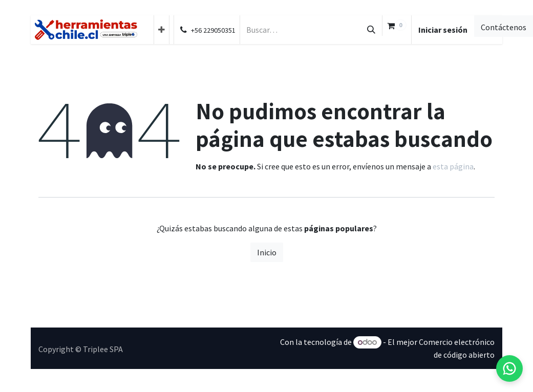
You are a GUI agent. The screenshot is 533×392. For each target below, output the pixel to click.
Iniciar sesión (443, 30)
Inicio (267, 252)
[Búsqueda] (371, 30)
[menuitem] (162, 30)
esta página (453, 166)
